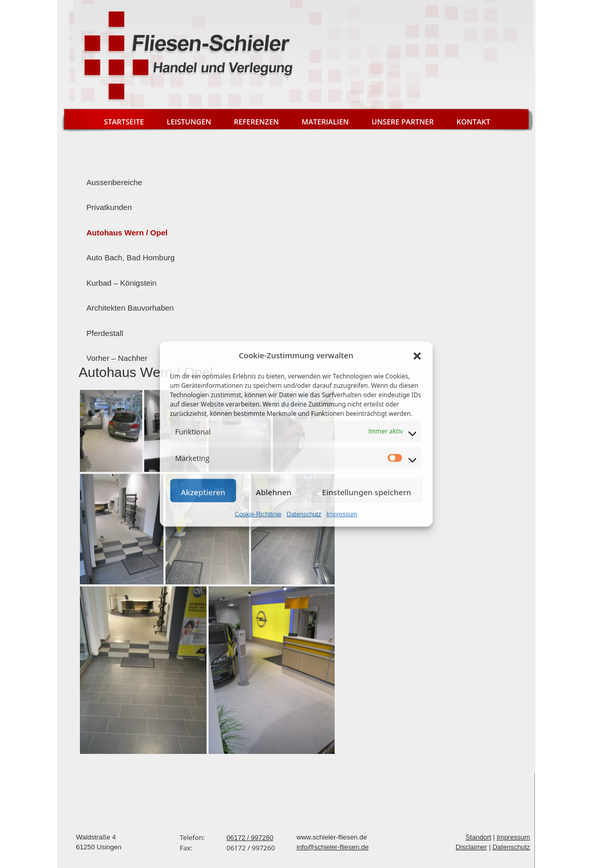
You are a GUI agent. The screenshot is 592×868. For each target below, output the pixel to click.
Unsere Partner (403, 122)
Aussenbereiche (115, 182)
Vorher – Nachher (117, 358)
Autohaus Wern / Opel (127, 233)
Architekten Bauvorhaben (130, 308)
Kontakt (473, 122)
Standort (478, 837)
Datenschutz (304, 514)
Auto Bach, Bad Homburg (131, 257)
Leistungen (189, 122)
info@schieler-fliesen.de (333, 847)
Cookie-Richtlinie (258, 514)
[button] (417, 355)
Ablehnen (274, 492)
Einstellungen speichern (367, 492)
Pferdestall (105, 333)
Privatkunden (109, 207)
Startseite (124, 122)
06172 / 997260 (250, 838)
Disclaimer (471, 847)
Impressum (342, 514)
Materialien (325, 122)
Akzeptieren (203, 492)
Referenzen (257, 122)
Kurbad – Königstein (122, 283)
